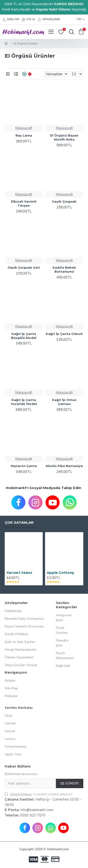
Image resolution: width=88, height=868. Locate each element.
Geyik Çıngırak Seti (24, 267)
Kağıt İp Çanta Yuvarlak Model (24, 402)
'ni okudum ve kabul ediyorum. (39, 794)
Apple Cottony (60, 573)
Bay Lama (24, 135)
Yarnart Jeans (19, 573)
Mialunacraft (24, 128)
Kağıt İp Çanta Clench (64, 334)
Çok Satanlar (19, 523)
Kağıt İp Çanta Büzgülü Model (24, 336)
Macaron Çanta (24, 466)
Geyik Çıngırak (64, 201)
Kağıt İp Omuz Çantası (64, 402)
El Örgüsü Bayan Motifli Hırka (64, 137)
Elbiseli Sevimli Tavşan (24, 203)
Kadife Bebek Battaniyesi (64, 269)
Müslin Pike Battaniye (64, 466)
